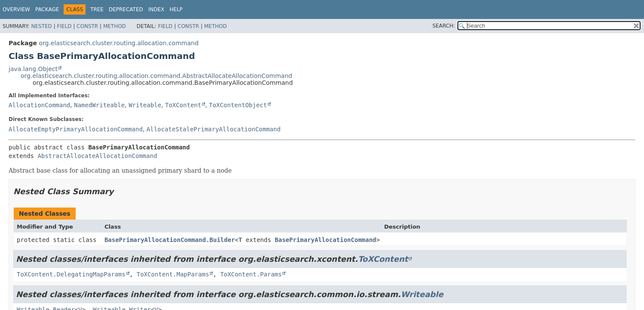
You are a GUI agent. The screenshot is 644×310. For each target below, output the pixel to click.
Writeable (145, 105)
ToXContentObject (238, 105)
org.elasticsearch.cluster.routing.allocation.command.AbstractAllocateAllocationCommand (156, 76)
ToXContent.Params (251, 274)
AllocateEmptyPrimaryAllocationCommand (76, 129)
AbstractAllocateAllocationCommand (97, 156)
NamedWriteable (99, 105)
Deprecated (126, 9)
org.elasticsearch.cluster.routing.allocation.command (118, 43)
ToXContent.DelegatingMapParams (71, 274)
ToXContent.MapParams (173, 274)
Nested (41, 26)
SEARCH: (444, 26)
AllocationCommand (39, 105)
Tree (97, 9)
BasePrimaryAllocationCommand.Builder (170, 240)
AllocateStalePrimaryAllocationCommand (214, 129)
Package (47, 9)
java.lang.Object (33, 69)
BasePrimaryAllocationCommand (325, 240)
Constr (87, 26)
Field (64, 26)
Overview (16, 9)
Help (176, 9)
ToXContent (183, 105)
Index (156, 9)
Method (115, 26)
